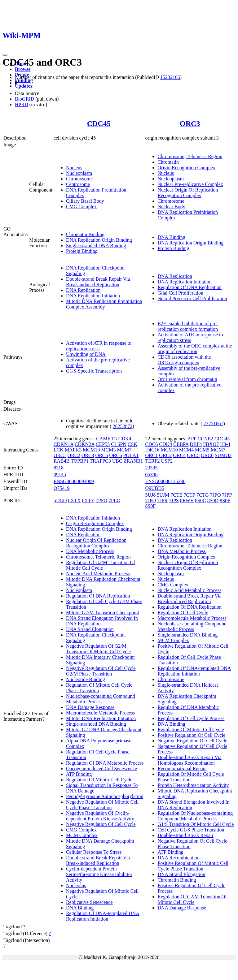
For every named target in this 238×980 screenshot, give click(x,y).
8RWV (187, 501)
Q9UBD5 (154, 488)
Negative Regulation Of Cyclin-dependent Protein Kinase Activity (100, 816)
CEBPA (181, 444)
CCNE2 (206, 439)
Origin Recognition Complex (186, 168)
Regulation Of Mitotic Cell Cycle (99, 780)
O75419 (62, 488)
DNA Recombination (178, 858)
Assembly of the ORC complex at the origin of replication (195, 349)
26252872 (123, 426)
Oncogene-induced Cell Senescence (101, 768)
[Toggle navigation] (5, 55)
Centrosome (78, 184)
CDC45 (99, 123)
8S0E (225, 501)
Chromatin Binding (85, 234)
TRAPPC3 (100, 461)
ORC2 (74, 455)
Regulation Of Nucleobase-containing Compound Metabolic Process (195, 816)
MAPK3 (73, 450)
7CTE (176, 495)
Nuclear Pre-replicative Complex (190, 184)
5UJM (163, 495)
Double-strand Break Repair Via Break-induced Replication (98, 282)
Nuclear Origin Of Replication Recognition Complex (188, 193)
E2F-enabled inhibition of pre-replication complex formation (188, 326)
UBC (117, 461)
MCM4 (186, 450)
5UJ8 (150, 495)
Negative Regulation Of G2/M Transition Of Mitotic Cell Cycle (98, 649)
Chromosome (79, 179)
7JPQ (150, 501)
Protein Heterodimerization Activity (193, 785)
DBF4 (196, 444)
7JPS (174, 501)
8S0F (150, 506)
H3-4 (225, 444)
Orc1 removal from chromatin (187, 379)
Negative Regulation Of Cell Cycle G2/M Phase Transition (101, 671)
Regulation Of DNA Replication (190, 287)
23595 (151, 468)
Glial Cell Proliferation (180, 293)
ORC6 (116, 455)
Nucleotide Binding (86, 679)
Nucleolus (76, 885)
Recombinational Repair (182, 768)
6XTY (88, 501)
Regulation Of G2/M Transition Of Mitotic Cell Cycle (101, 565)
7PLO (114, 501)
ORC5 (102, 455)
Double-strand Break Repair (185, 835)
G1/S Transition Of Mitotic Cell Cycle (196, 824)
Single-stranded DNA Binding (96, 246)
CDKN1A (64, 444)
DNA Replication (83, 290)
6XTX (75, 501)
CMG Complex (81, 207)
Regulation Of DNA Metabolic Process (105, 763)
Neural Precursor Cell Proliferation (192, 298)
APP (192, 439)
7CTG (203, 495)
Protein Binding (82, 251)
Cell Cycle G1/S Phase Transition (191, 830)
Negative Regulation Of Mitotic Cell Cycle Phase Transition (102, 805)
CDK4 (125, 439)
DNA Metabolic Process (90, 551)
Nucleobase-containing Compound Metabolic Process (101, 699)
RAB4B (62, 461)
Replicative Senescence (89, 902)
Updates (24, 86)
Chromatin (168, 162)
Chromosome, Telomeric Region (190, 156)
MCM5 (202, 450)
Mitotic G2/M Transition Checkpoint (103, 613)
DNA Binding (171, 237)
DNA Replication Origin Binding (99, 240)
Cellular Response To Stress (94, 852)
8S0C (201, 501)
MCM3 (108, 450)
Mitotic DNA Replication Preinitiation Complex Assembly (104, 304)
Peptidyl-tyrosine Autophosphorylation (105, 796)
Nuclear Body (171, 207)
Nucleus (74, 168)
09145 (60, 475)
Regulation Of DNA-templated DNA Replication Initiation (103, 916)
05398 (151, 475)
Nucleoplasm (79, 173)
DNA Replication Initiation (93, 296)
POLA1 (131, 455)
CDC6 (151, 444)
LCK (59, 450)
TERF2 (152, 461)
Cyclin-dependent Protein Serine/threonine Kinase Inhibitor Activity (99, 874)
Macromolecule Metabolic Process (100, 713)
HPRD (22, 104)
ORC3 (190, 123)
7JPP (227, 495)
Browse (23, 69)
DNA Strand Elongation (90, 629)
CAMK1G (107, 439)
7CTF (189, 495)
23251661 (213, 423)
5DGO (60, 501)
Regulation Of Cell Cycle (183, 613)
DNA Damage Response (90, 707)
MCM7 (124, 450)
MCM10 (91, 450)
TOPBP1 (80, 461)
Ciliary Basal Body (85, 201)
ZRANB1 (133, 461)
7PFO (101, 501)
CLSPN (119, 444)
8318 (59, 468)
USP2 (167, 461)
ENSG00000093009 (74, 481)
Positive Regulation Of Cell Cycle (191, 735)
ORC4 (179, 455)
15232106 (170, 77)
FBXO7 (211, 444)
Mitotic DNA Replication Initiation (101, 718)
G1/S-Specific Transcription (94, 371)
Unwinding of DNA (86, 354)
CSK (132, 444)
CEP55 (103, 444)
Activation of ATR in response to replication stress (99, 346)
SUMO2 (223, 455)
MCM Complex (82, 835)
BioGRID (24, 99)
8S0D (213, 501)
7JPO (216, 495)
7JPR (162, 501)
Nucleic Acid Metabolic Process (98, 574)
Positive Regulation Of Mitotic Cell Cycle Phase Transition (193, 866)
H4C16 (152, 450)
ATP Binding (79, 774)
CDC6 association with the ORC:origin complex (184, 360)
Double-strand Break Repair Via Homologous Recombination (189, 760)
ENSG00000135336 (165, 481)
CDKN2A (85, 444)
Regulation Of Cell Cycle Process (191, 718)
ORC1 (60, 455)
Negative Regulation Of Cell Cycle (101, 824)
